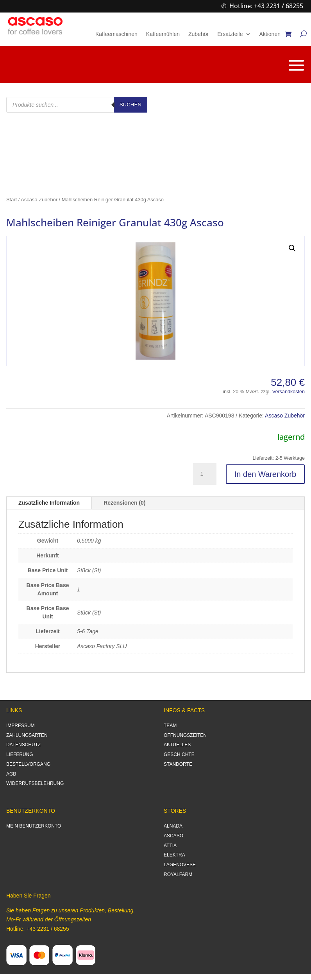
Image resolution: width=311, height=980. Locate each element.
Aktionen (270, 34)
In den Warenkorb (265, 474)
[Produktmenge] (205, 474)
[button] (292, 248)
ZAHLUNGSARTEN (27, 735)
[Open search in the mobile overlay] (77, 105)
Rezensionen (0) (124, 503)
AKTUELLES (177, 745)
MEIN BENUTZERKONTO (34, 826)
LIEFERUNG (20, 754)
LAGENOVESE (180, 865)
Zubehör (198, 34)
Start (12, 200)
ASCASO (173, 836)
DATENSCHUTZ (23, 745)
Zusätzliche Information (49, 503)
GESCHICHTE (179, 754)
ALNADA (173, 826)
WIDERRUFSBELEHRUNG (35, 783)
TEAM (170, 726)
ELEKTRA (174, 855)
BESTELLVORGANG (28, 764)
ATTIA (170, 846)
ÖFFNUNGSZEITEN (185, 735)
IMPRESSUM (21, 726)
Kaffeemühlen (163, 34)
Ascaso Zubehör (39, 200)
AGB (11, 774)
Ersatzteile (230, 34)
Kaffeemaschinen (116, 34)
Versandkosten (289, 392)
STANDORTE (178, 764)
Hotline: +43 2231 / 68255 (266, 6)
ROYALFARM (178, 874)
